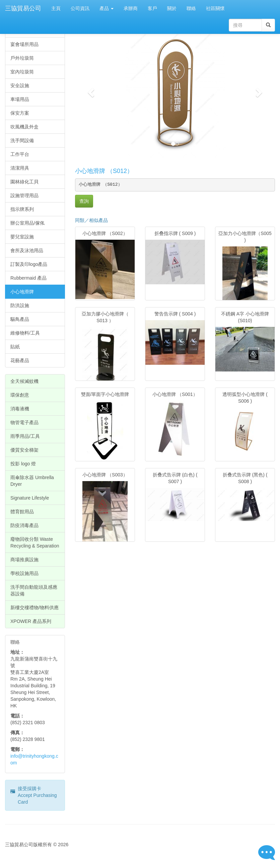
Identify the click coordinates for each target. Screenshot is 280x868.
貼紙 (15, 347)
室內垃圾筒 (22, 72)
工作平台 (20, 154)
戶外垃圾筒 (22, 58)
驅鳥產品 (20, 319)
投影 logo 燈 (23, 464)
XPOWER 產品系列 (31, 621)
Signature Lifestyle (30, 498)
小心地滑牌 (22, 292)
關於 (172, 8)
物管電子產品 (24, 422)
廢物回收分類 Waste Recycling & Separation (35, 542)
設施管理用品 (24, 195)
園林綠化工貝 (24, 182)
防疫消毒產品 (24, 525)
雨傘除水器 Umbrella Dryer (32, 481)
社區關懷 (215, 8)
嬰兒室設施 (22, 237)
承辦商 (131, 8)
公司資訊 (80, 8)
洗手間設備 (22, 140)
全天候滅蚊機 (24, 381)
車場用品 (20, 99)
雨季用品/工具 (25, 436)
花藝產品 (20, 360)
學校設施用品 (24, 573)
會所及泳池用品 (27, 250)
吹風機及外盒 (24, 127)
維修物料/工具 (25, 333)
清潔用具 (20, 168)
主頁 (56, 8)
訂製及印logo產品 (29, 264)
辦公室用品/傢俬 (27, 223)
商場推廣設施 (24, 560)
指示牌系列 (22, 209)
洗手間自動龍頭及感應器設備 (34, 590)
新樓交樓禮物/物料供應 (34, 607)
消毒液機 (20, 409)
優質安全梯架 (24, 450)
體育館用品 (22, 512)
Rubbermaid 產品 (28, 278)
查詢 (84, 201)
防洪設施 (20, 305)
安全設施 (20, 85)
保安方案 (20, 113)
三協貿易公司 (23, 8)
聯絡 (191, 8)
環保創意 (20, 395)
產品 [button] (107, 8)
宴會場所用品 (24, 44)
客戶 (152, 8)
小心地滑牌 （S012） (104, 171)
